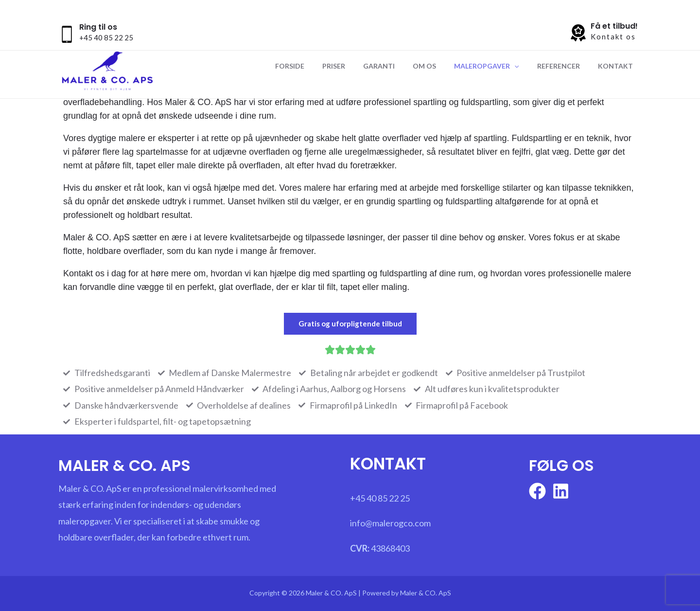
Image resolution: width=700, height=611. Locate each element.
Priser (358, 66)
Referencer (565, 66)
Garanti (399, 66)
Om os (440, 66)
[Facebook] (537, 491)
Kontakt (617, 66)
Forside (318, 66)
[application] (525, 66)
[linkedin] (561, 491)
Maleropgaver (498, 66)
